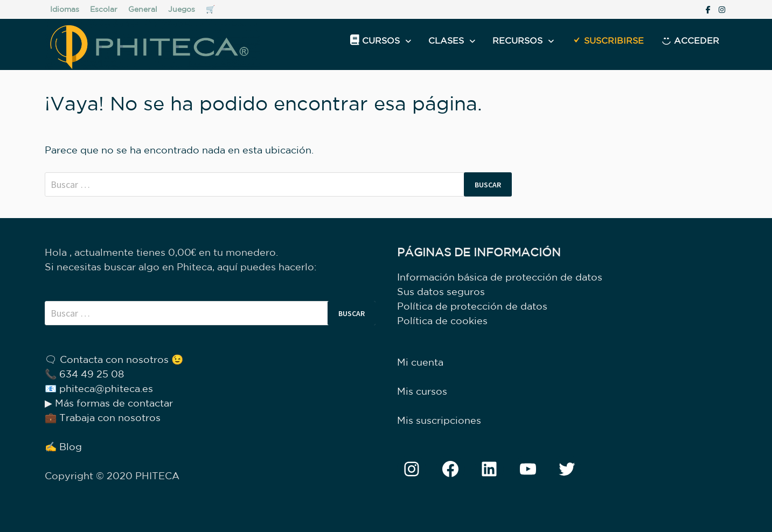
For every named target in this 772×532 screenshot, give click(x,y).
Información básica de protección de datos (500, 277)
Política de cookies (442, 320)
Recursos (517, 40)
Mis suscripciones (439, 420)
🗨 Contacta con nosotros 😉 (114, 359)
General (143, 9)
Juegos (182, 9)
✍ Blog (63, 446)
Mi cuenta (420, 362)
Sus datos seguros (441, 291)
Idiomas (65, 9)
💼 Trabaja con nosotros (103, 417)
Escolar (104, 9)
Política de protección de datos (472, 306)
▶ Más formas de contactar (109, 403)
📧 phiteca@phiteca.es (99, 388)
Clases (446, 40)
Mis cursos (422, 391)
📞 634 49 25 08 (84, 374)
